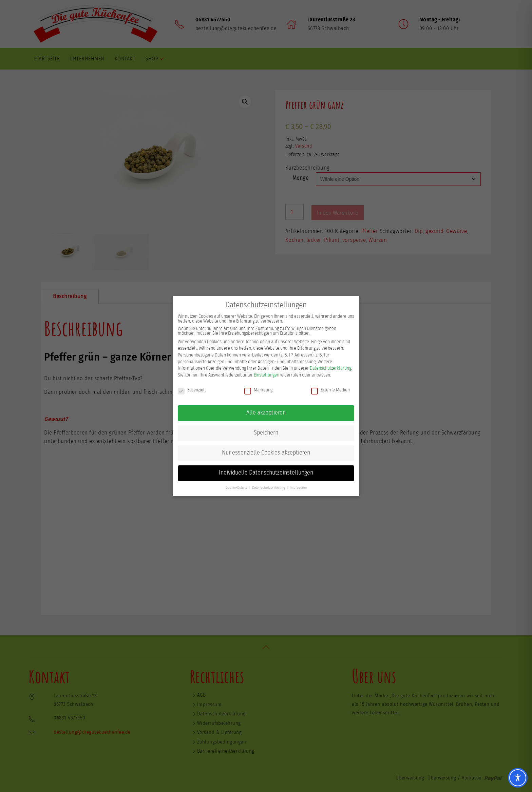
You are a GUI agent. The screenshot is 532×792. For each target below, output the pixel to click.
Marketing (258, 389)
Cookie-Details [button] (236, 487)
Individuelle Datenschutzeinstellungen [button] (266, 472)
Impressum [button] (298, 487)
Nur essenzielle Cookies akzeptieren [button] (266, 452)
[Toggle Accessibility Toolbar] (518, 778)
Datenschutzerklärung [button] (269, 487)
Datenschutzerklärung (330, 368)
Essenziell (192, 389)
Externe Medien (330, 389)
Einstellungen (267, 374)
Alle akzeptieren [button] (266, 412)
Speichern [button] (266, 432)
